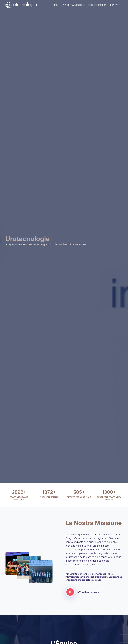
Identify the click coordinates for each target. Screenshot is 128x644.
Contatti (115, 5)
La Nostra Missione (73, 5)
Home (55, 5)
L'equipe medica (97, 5)
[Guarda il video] (70, 592)
